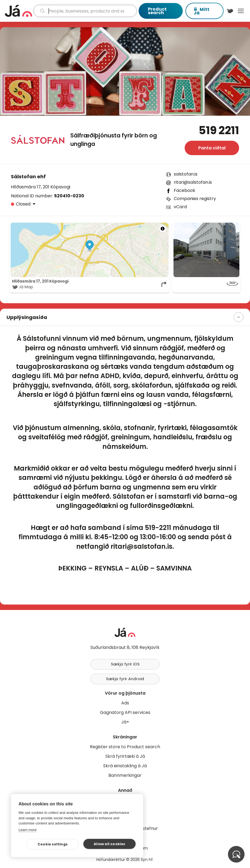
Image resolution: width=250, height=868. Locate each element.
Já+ (125, 722)
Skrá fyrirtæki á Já (125, 756)
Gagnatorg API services (125, 712)
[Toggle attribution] (163, 229)
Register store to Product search (125, 747)
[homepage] (19, 11)
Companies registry (195, 199)
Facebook (185, 190)
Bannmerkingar (125, 775)
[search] (85, 11)
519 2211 (219, 130)
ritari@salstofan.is (193, 182)
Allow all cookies (109, 844)
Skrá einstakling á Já (125, 766)
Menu (241, 11)
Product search (157, 11)
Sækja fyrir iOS (125, 664)
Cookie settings (53, 844)
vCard (180, 207)
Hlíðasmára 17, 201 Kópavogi (41, 187)
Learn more (28, 830)
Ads (125, 703)
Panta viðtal (212, 148)
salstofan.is (186, 174)
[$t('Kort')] (230, 11)
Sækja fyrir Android (125, 679)
